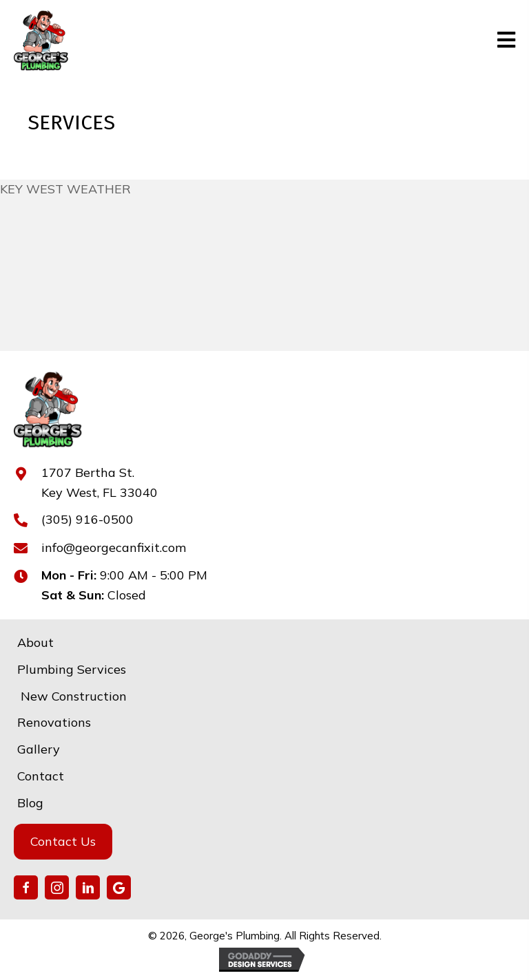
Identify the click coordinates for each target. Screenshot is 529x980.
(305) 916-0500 (87, 519)
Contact (41, 776)
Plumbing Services (72, 669)
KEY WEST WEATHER (65, 189)
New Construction (72, 696)
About (35, 642)
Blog (30, 803)
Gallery (39, 749)
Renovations (54, 722)
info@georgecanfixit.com (114, 547)
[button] (26, 887)
